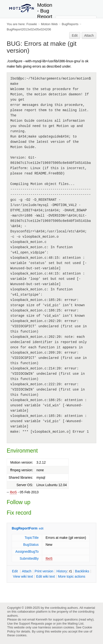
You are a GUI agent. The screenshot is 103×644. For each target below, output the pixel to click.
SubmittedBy (29, 558)
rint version (44, 571)
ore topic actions (72, 576)
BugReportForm (25, 528)
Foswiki (32, 24)
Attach (89, 35)
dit (15, 571)
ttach (27, 571)
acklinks (82, 571)
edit (41, 529)
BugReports (70, 24)
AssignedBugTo (27, 552)
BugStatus (31, 545)
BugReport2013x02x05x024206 (29, 29)
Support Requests (31, 624)
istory (62, 571)
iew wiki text (23, 576)
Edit (75, 35)
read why (86, 619)
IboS (13, 492)
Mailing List (75, 624)
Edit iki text (46, 576)
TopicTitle (32, 538)
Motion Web (49, 24)
